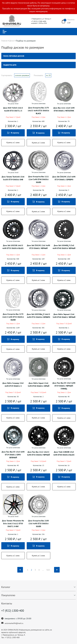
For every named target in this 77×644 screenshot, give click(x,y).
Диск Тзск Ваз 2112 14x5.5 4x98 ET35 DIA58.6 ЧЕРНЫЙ (38, 453)
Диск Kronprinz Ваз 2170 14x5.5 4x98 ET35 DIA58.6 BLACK (38, 111)
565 (48, 570)
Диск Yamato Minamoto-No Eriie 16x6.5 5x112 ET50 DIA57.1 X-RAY (13, 524)
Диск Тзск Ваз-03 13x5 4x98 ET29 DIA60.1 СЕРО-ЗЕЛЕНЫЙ (13, 455)
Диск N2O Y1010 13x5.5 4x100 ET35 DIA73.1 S (13, 109)
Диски (12, 41)
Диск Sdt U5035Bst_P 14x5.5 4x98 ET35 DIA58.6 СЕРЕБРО (38, 316)
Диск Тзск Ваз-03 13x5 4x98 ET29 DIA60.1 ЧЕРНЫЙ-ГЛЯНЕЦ (64, 386)
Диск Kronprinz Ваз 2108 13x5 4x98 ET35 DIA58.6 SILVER (38, 524)
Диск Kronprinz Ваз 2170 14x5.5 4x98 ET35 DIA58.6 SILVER (13, 317)
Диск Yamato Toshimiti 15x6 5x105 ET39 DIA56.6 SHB (13, 178)
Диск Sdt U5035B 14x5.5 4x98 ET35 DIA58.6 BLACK (13, 247)
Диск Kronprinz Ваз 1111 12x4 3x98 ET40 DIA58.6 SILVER (38, 179)
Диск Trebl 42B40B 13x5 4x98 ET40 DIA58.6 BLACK (64, 453)
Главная (4, 41)
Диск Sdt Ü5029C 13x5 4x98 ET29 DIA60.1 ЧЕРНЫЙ (38, 247)
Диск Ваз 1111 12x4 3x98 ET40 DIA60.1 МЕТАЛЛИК (64, 109)
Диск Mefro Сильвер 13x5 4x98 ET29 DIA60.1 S (13, 385)
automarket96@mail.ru (14, 623)
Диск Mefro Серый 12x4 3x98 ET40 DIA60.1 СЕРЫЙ (38, 385)
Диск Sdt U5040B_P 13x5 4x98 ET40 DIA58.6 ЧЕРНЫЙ (64, 247)
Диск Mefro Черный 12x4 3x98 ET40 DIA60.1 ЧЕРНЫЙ (64, 316)
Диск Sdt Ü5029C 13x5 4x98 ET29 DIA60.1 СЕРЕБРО (64, 178)
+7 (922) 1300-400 (39, 21)
